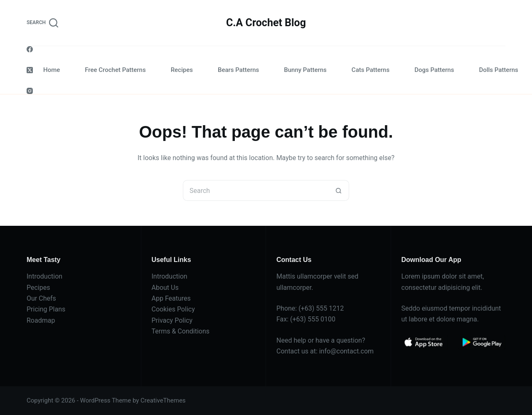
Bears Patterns (238, 70)
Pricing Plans (46, 309)
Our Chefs (41, 298)
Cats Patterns (371, 70)
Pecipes (38, 288)
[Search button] (339, 190)
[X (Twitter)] (30, 70)
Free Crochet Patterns (115, 70)
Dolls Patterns (498, 70)
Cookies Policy (173, 309)
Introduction (44, 276)
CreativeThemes (163, 400)
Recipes (182, 70)
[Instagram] (30, 91)
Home (52, 70)
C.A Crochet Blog (266, 23)
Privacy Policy (172, 320)
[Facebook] (30, 49)
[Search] (42, 23)
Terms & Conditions (181, 331)
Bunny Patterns (305, 70)
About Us (165, 288)
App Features (171, 298)
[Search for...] (256, 190)
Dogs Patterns (434, 70)
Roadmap (41, 320)
